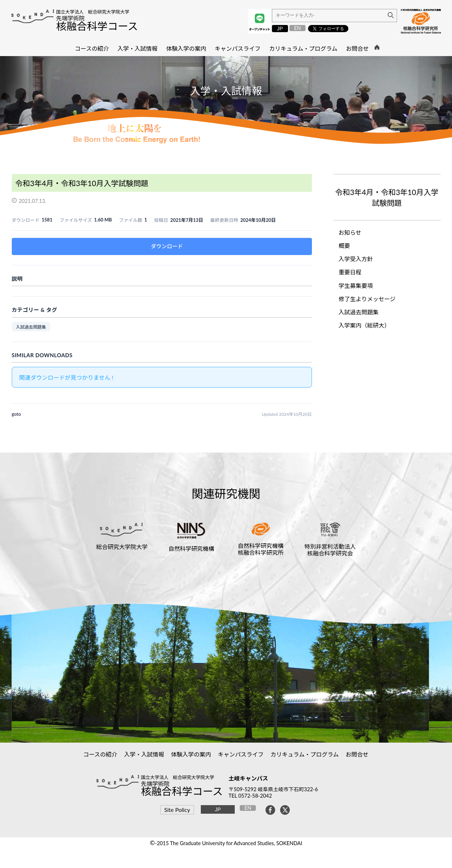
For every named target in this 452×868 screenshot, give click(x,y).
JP (280, 29)
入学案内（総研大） (364, 325)
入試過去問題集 (31, 327)
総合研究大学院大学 (122, 547)
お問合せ (357, 754)
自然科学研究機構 (191, 548)
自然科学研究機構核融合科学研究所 (261, 549)
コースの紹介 (100, 754)
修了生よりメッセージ (367, 299)
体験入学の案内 (191, 754)
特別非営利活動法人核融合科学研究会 (330, 550)
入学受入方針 (356, 259)
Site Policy (177, 810)
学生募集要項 (356, 286)
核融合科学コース (97, 26)
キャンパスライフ (241, 754)
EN (297, 28)
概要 (344, 246)
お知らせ (350, 232)
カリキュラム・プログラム (305, 754)
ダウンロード (167, 246)
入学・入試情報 (144, 754)
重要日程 (350, 272)
